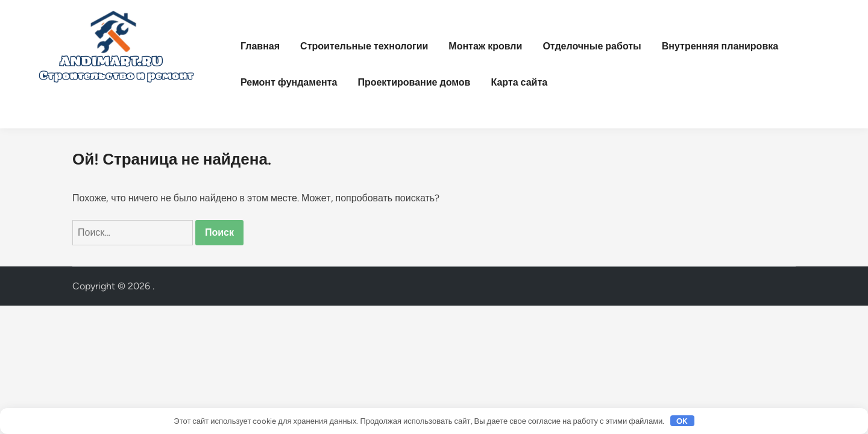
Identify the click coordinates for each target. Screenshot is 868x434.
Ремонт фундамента (289, 82)
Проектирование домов (414, 82)
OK (682, 421)
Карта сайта (519, 82)
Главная (260, 46)
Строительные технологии (364, 46)
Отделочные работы (592, 46)
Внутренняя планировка (720, 46)
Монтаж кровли (485, 46)
